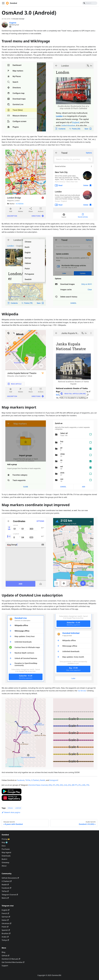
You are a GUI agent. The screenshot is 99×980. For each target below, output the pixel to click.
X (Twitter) (35, 780)
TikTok (28, 780)
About (4, 866)
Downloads (6, 856)
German (6, 917)
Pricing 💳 (6, 839)
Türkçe (5, 940)
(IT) (54, 785)
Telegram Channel (10, 895)
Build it (4, 859)
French (5, 913)
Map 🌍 (5, 842)
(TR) (88, 785)
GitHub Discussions (10, 878)
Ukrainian (6, 923)
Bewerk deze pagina (11, 812)
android (18, 808)
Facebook (21, 780)
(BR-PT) (75, 785)
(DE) (61, 785)
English (6, 910)
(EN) (50, 785)
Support (5, 966)
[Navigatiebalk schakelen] (3, 3)
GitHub (5, 956)
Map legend (6, 852)
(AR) (84, 785)
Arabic (5, 937)
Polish (5, 927)
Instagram (54, 780)
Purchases (6, 849)
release (10, 808)
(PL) (80, 785)
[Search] (90, 3)
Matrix (5, 898)
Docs (4, 846)
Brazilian (6, 933)
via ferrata (82, 691)
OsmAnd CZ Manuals (11, 959)
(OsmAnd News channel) (38, 785)
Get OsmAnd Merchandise (13, 962)
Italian (5, 920)
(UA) (66, 785)
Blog (3, 952)
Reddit (43, 780)
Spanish (6, 930)
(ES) (69, 785)
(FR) (58, 785)
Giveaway (5, 862)
